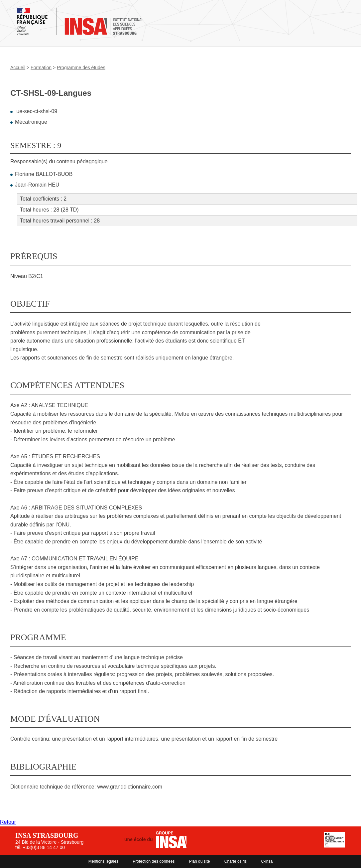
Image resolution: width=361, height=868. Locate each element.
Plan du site (200, 861)
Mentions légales (103, 861)
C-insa (267, 861)
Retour (8, 822)
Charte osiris (236, 861)
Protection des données (154, 861)
